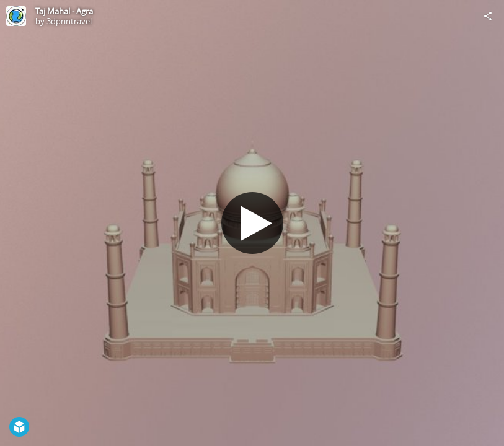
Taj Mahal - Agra (64, 11)
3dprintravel (69, 21)
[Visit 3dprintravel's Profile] (16, 16)
